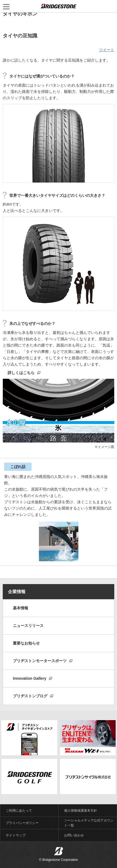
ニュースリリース (28, 626)
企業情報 (17, 592)
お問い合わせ (74, 835)
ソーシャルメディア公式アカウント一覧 (89, 823)
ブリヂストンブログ (33, 696)
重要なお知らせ (26, 643)
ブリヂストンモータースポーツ (43, 661)
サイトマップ (16, 835)
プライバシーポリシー (22, 823)
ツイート (107, 50)
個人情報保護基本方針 (81, 811)
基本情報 (21, 608)
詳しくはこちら (24, 373)
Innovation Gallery (32, 678)
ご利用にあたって (19, 811)
